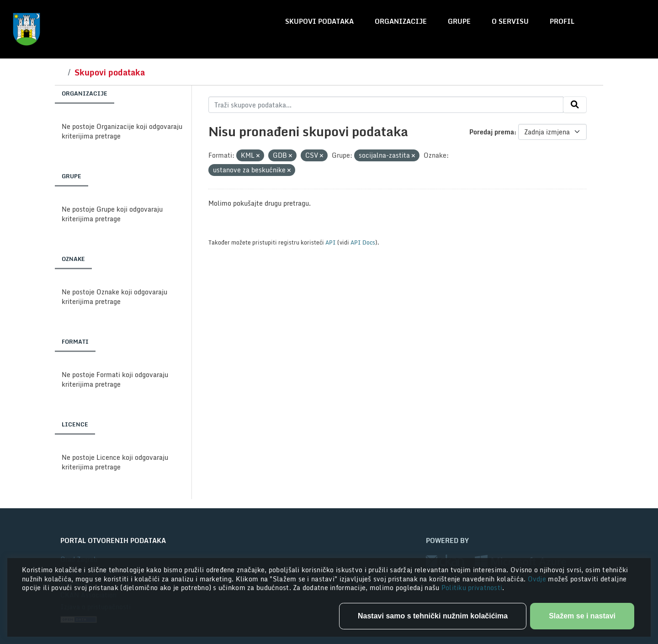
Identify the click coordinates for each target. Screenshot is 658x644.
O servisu (510, 21)
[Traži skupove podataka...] (386, 105)
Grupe (459, 21)
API (331, 242)
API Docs (363, 242)
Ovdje (538, 579)
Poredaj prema (492, 132)
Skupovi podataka (319, 21)
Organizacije (401, 21)
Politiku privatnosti (472, 588)
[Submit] (575, 105)
